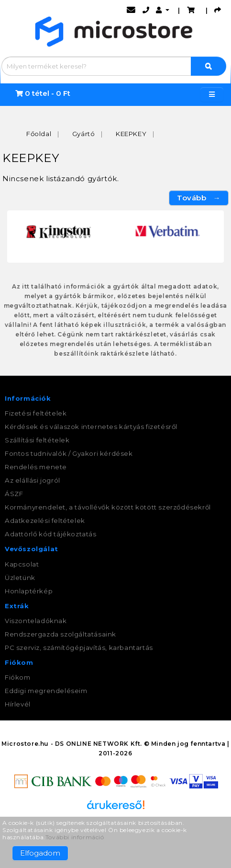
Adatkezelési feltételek (45, 521)
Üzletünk (20, 578)
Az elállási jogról (33, 480)
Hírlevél (18, 704)
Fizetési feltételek (36, 413)
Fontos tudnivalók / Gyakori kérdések (69, 453)
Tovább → (199, 198)
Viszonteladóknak (36, 621)
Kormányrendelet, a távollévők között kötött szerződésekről (108, 507)
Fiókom (18, 677)
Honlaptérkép (29, 591)
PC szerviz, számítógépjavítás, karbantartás (79, 648)
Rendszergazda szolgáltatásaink (60, 634)
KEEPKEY (131, 134)
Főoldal (39, 134)
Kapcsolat (22, 564)
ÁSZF (14, 494)
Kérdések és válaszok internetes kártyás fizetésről (91, 427)
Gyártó (84, 134)
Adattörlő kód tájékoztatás (51, 534)
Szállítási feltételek (37, 440)
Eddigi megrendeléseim (46, 691)
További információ (75, 837)
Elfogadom (40, 853)
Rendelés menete (36, 467)
